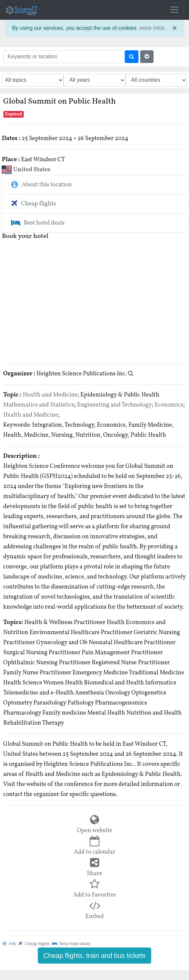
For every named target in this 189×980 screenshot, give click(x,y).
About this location (40, 185)
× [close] (175, 28)
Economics (169, 405)
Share (95, 874)
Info (9, 944)
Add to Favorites (94, 895)
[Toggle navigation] (174, 10)
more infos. (153, 28)
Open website (95, 831)
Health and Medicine (50, 395)
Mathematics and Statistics (39, 405)
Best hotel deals (37, 223)
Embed (94, 916)
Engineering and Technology (114, 405)
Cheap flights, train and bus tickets (95, 956)
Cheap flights (32, 204)
